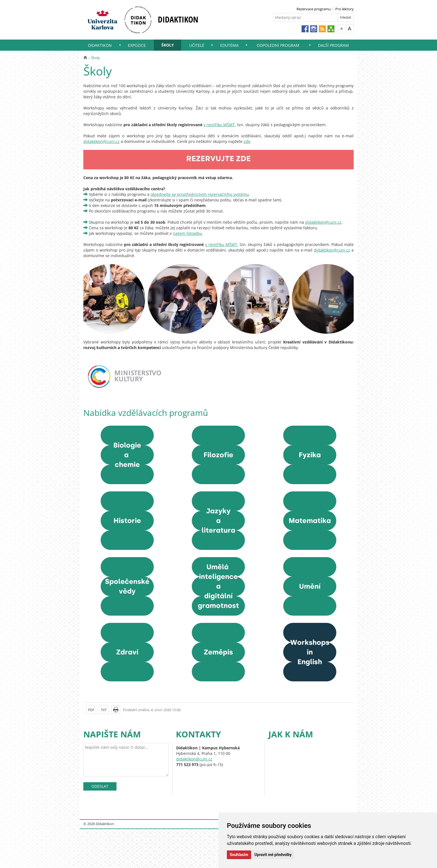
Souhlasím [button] (239, 855)
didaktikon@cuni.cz (101, 141)
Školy (168, 45)
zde (247, 141)
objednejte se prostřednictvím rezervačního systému (200, 194)
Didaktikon (100, 45)
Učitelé (197, 45)
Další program (333, 45)
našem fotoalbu (187, 233)
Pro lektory (344, 9)
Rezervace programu (314, 9)
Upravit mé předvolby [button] (273, 855)
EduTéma (229, 45)
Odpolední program (278, 45)
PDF (91, 710)
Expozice (137, 45)
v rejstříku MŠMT (219, 125)
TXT (104, 710)
